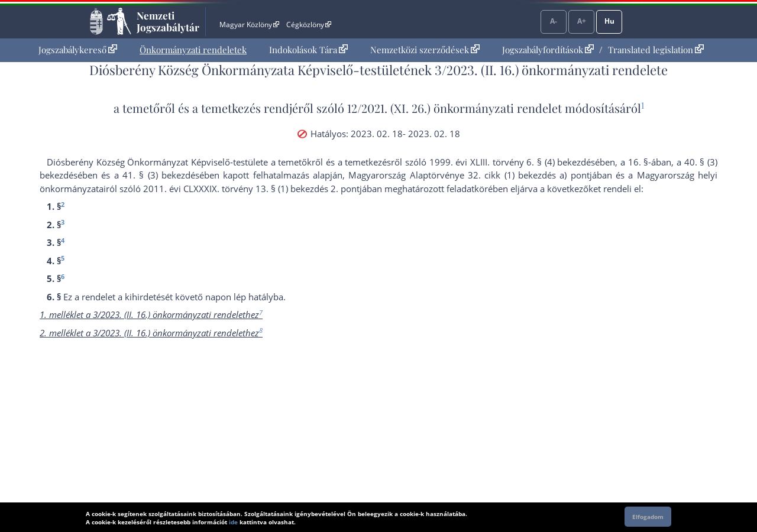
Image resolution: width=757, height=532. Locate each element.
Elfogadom (648, 517)
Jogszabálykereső (78, 50)
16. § (638, 162)
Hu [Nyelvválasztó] (609, 21)
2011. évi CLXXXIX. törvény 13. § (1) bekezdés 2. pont (251, 189)
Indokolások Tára (308, 50)
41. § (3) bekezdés (161, 175)
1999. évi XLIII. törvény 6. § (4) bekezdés (512, 162)
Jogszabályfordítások (548, 50)
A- (554, 21)
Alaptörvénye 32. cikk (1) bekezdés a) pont (500, 175)
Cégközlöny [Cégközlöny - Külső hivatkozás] (309, 25)
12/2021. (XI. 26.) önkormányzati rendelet (454, 108)
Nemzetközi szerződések (425, 50)
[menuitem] (78, 50)
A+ (582, 21)
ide (233, 522)
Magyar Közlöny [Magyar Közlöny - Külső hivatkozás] (249, 25)
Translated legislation (656, 50)
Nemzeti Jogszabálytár (168, 21)
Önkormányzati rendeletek (193, 50)
